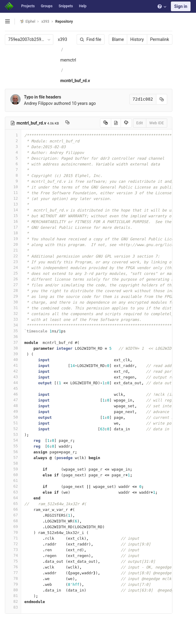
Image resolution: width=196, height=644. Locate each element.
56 (13, 452)
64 (13, 498)
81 (13, 596)
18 (13, 233)
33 (13, 319)
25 (13, 273)
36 (13, 337)
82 (13, 601)
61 (13, 480)
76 (13, 567)
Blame (118, 39)
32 (13, 314)
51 (13, 423)
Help (83, 6)
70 (13, 532)
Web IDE (157, 123)
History (137, 39)
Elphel (27, 21)
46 (13, 394)
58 (13, 463)
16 (13, 221)
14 (13, 210)
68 (13, 521)
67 (13, 515)
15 (13, 216)
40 (13, 360)
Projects (28, 6)
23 (13, 262)
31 (13, 308)
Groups (47, 6)
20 (13, 244)
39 (13, 354)
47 (13, 400)
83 (13, 607)
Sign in (181, 6)
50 (13, 417)
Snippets (66, 6)
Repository (64, 22)
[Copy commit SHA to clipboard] (162, 99)
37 (13, 342)
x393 (63, 39)
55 (13, 446)
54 (13, 440)
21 (13, 250)
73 (13, 550)
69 (13, 527)
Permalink (160, 39)
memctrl (68, 60)
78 (13, 578)
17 (13, 227)
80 (13, 590)
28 (13, 290)
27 (13, 285)
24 (13, 267)
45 (13, 388)
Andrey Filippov (38, 103)
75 (13, 561)
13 (13, 204)
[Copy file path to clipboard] (67, 123)
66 (13, 509)
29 (13, 296)
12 (13, 198)
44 (13, 383)
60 (13, 475)
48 (13, 406)
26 (13, 279)
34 (13, 325)
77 (13, 573)
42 (13, 371)
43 (13, 377)
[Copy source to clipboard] (106, 123)
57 (13, 457)
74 (13, 555)
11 (13, 193)
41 (13, 365)
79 (13, 584)
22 (13, 256)
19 (13, 239)
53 (13, 434)
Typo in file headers (43, 97)
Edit (140, 123)
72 (13, 544)
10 (13, 187)
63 (13, 492)
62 (13, 486)
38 (13, 348)
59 (13, 469)
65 (13, 504)
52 (13, 429)
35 (13, 331)
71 (13, 538)
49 (13, 411)
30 (13, 302)
